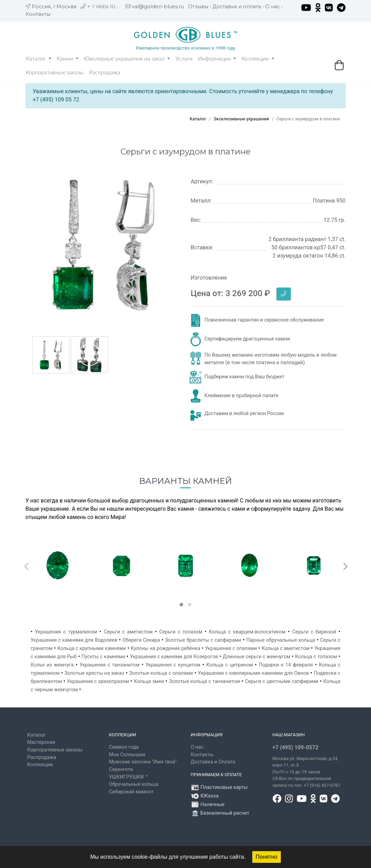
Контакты (38, 14)
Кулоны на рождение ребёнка (166, 648)
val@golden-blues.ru (158, 7)
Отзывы (198, 7)
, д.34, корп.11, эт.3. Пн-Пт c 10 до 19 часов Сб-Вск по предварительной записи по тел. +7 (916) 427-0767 (306, 772)
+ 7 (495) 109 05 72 (110, 7)
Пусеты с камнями (103, 657)
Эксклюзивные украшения (241, 119)
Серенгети (121, 769)
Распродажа (105, 73)
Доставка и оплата (237, 7)
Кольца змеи (149, 681)
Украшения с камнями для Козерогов (174, 657)
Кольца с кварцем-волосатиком (247, 632)
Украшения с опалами (231, 648)
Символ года (124, 747)
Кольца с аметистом (285, 648)
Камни (68, 59)
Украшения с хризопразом (98, 681)
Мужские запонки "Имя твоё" (143, 762)
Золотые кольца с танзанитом (205, 681)
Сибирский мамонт (131, 792)
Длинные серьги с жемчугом (256, 657)
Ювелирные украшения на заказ (127, 59)
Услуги (184, 59)
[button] (181, 605)
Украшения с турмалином (66, 632)
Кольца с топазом (316, 657)
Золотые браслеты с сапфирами (203, 640)
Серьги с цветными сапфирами (282, 681)
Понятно (267, 857)
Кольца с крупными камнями (92, 648)
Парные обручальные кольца (281, 640)
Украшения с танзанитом (109, 665)
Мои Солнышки (127, 755)
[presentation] (26, 565)
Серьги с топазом (181, 632)
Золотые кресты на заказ (94, 673)
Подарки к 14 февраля (286, 665)
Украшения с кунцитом (173, 665)
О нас (272, 7)
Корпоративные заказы (55, 73)
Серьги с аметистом (128, 632)
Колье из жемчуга (52, 665)
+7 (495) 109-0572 (296, 747)
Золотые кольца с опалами (161, 673)
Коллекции (258, 59)
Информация (217, 59)
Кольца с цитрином (229, 665)
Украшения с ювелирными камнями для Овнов (253, 673)
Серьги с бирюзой (314, 632)
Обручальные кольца (134, 784)
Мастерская (41, 742)
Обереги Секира (141, 640)
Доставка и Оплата (213, 762)
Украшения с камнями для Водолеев (74, 640)
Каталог (39, 59)
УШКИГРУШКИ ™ (129, 777)
